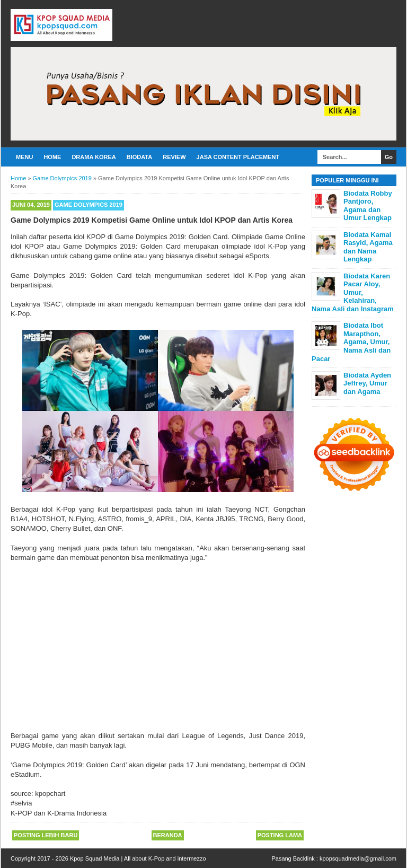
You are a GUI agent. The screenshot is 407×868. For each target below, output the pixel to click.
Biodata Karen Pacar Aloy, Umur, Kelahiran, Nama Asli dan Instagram (353, 292)
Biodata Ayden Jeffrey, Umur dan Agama (367, 383)
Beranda (168, 835)
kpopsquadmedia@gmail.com (358, 858)
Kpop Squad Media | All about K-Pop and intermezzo (138, 858)
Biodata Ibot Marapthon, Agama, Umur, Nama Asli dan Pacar (351, 342)
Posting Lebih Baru (46, 835)
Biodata (139, 157)
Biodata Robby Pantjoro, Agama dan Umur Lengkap (368, 206)
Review (174, 157)
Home (52, 157)
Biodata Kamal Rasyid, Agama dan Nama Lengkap (368, 247)
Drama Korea (94, 157)
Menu (24, 157)
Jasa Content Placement (238, 157)
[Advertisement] (158, 642)
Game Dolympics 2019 (89, 205)
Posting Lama (280, 835)
